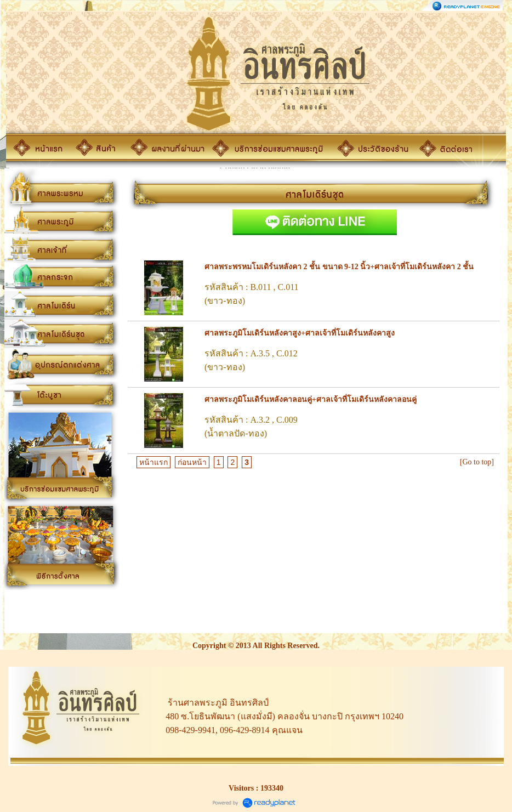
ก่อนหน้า (192, 462)
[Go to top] (477, 462)
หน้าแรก (153, 462)
